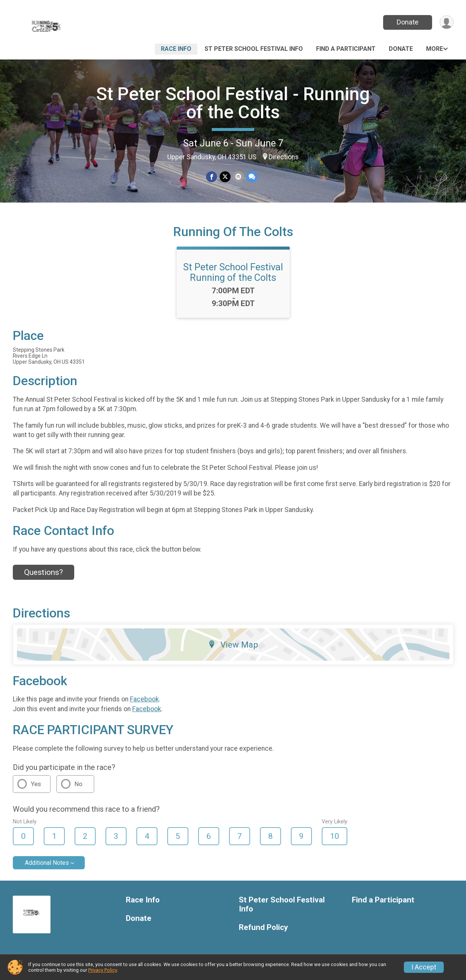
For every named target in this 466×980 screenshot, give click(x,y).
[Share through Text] (252, 177)
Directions (284, 157)
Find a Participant (346, 49)
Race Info (176, 49)
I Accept (424, 967)
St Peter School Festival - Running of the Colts (233, 103)
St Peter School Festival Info (254, 49)
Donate (407, 22)
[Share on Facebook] (212, 177)
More (435, 49)
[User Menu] (447, 22)
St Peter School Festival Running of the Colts (233, 272)
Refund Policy (263, 927)
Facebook (144, 699)
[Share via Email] (238, 177)
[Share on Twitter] (225, 177)
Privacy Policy (102, 970)
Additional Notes (47, 863)
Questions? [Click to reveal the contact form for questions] (44, 572)
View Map (233, 645)
